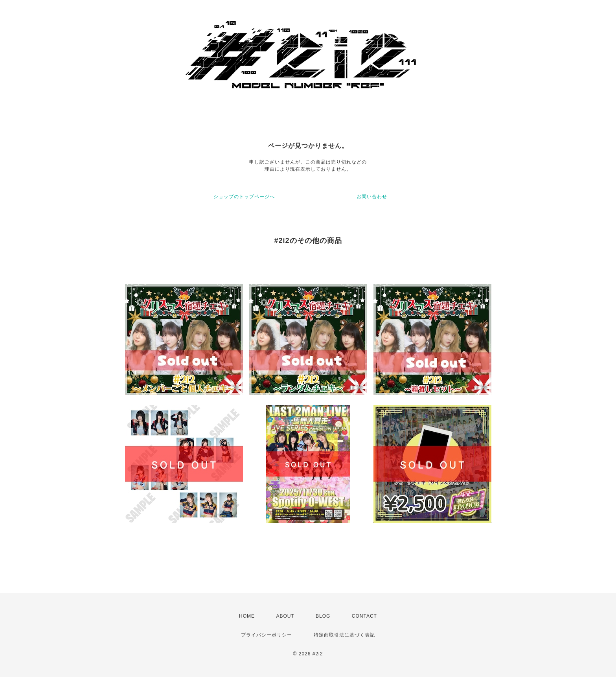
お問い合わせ (372, 197)
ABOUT (285, 616)
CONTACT (364, 616)
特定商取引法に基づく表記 (344, 635)
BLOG (323, 616)
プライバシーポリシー (267, 635)
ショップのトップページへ (244, 197)
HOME (247, 616)
